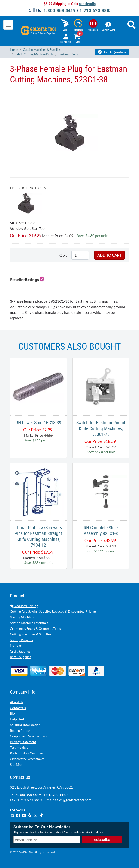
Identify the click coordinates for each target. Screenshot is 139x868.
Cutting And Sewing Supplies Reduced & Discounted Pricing (53, 611)
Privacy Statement (23, 742)
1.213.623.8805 (96, 11)
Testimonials (19, 747)
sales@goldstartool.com (73, 800)
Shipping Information (25, 725)
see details (87, 4)
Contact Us (18, 708)
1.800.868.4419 (60, 11)
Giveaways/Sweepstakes (27, 759)
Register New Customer (27, 753)
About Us (17, 702)
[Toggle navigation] (8, 25)
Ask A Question (112, 52)
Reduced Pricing (24, 606)
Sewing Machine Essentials (29, 623)
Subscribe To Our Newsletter (42, 827)
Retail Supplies (20, 657)
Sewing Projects (21, 640)
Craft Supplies (20, 651)
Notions (16, 645)
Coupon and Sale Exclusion (29, 736)
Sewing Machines (22, 617)
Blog (13, 713)
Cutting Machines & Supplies (31, 634)
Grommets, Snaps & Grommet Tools (35, 629)
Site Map (16, 765)
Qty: (63, 255)
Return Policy (20, 730)
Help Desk (17, 719)
